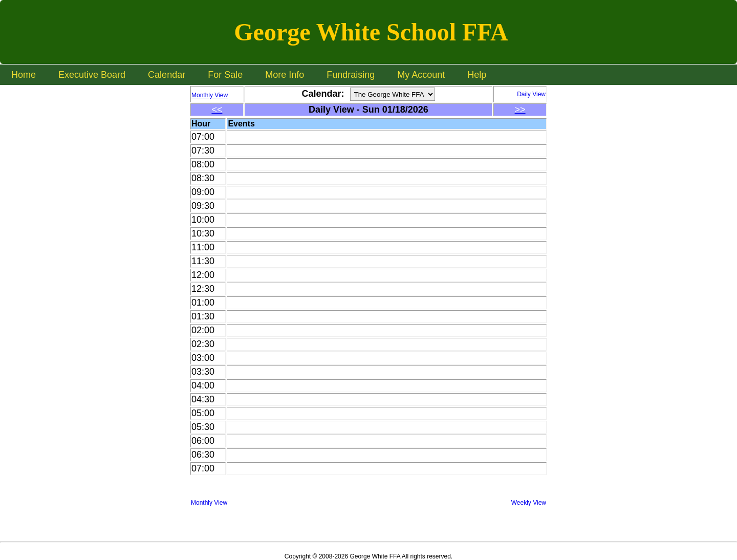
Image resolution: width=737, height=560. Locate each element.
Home (24, 75)
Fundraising (351, 75)
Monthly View (209, 503)
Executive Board (92, 75)
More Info (285, 75)
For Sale (225, 75)
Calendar (167, 75)
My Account (421, 75)
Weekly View (529, 503)
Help (477, 75)
